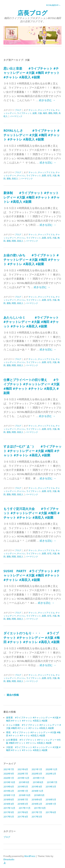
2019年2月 (9, 791)
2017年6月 (51, 812)
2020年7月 (23, 774)
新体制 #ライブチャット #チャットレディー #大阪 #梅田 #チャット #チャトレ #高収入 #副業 (32, 197)
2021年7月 (9, 769)
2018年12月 (37, 791)
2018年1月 (51, 804)
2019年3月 (51, 787)
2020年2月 (51, 774)
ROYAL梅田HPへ (53, 5)
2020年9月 (9, 774)
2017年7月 (37, 812)
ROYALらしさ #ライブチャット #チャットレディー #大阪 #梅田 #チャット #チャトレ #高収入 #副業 (32, 135)
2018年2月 (37, 804)
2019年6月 (9, 787)
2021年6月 (23, 769)
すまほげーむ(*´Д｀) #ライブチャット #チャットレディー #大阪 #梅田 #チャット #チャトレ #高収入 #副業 (32, 451)
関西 (55, 113)
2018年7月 (23, 800)
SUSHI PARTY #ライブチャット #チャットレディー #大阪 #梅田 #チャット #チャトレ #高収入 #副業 (32, 575)
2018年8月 (9, 800)
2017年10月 (40, 808)
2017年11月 (25, 808)
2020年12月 (51, 769)
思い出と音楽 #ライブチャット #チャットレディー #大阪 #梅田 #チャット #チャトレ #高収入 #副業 (32, 73)
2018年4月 (9, 804)
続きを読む (47, 100)
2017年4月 (23, 817)
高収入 (15, 179)
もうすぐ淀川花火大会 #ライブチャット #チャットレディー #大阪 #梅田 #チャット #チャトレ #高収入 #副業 (32, 513)
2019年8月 (38, 782)
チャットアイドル (46, 110)
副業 (35, 113)
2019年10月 (9, 782)
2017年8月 (23, 812)
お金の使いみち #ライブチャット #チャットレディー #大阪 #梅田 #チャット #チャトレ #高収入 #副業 (32, 260)
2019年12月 (23, 778)
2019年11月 (39, 778)
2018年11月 (9, 795)
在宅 (49, 176)
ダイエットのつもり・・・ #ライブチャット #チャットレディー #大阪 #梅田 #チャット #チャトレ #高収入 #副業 (32, 638)
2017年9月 (9, 812)
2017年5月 (9, 817)
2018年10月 (25, 795)
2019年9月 (24, 782)
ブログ (18, 110)
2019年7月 (52, 782)
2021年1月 (37, 769)
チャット (33, 110)
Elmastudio (9, 859)
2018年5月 (51, 800)
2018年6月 (37, 800)
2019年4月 (37, 787)
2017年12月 (9, 808)
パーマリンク (16, 116)
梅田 (45, 113)
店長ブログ (32, 13)
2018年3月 (23, 804)
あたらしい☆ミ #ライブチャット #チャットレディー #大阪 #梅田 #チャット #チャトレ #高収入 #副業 (31, 322)
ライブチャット (24, 113)
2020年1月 (9, 778)
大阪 (40, 113)
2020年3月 (37, 774)
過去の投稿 (11, 695)
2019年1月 (23, 791)
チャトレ (21, 176)
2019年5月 (23, 787)
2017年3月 (37, 817)
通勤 (50, 113)
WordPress (30, 856)
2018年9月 (39, 795)
